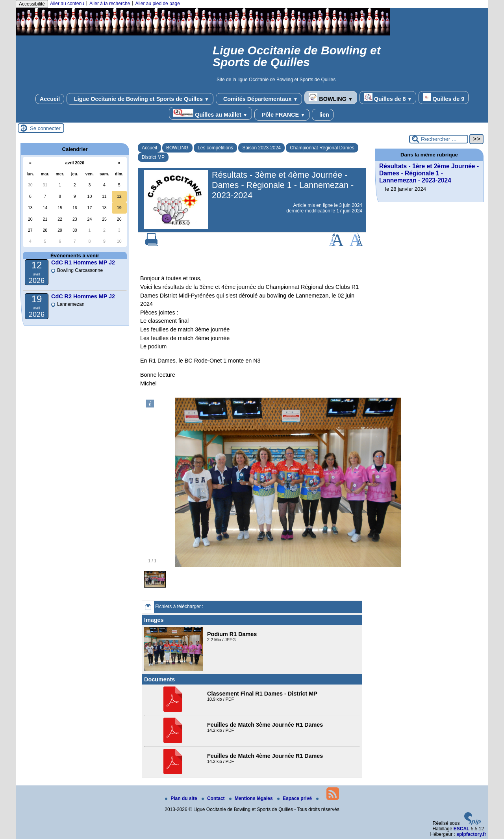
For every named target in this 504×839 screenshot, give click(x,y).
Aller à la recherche (110, 4)
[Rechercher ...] (439, 139)
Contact (214, 798)
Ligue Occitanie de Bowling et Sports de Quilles (140, 99)
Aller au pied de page (157, 4)
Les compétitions (215, 148)
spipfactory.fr (471, 834)
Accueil (50, 99)
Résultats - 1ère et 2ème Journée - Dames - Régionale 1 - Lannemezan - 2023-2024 (429, 173)
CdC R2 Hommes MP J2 (83, 296)
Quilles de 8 (388, 98)
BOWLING (331, 98)
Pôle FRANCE (282, 115)
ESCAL (462, 829)
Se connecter (45, 128)
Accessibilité (32, 4)
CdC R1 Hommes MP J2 (83, 262)
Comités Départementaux (259, 99)
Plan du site (182, 798)
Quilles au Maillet (210, 113)
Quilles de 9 (444, 98)
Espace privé (295, 798)
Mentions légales (252, 798)
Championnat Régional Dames (322, 148)
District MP (153, 157)
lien (323, 115)
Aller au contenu (67, 4)
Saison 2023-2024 (261, 148)
